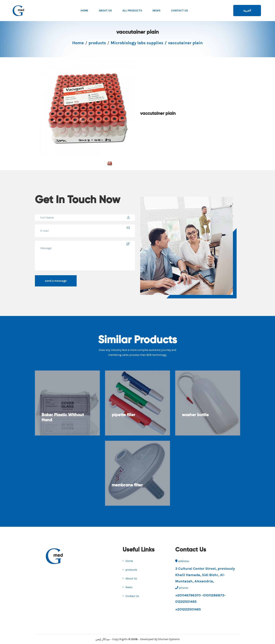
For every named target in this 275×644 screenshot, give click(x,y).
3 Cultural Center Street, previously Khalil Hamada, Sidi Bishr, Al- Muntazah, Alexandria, (205, 575)
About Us (105, 10)
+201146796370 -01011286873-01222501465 (200, 598)
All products (132, 10)
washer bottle (196, 417)
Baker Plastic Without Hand (63, 419)
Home (84, 10)
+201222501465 (188, 609)
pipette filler (124, 417)
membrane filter (128, 487)
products (97, 43)
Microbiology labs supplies (137, 43)
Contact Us (180, 10)
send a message (56, 281)
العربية (247, 10)
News (157, 10)
